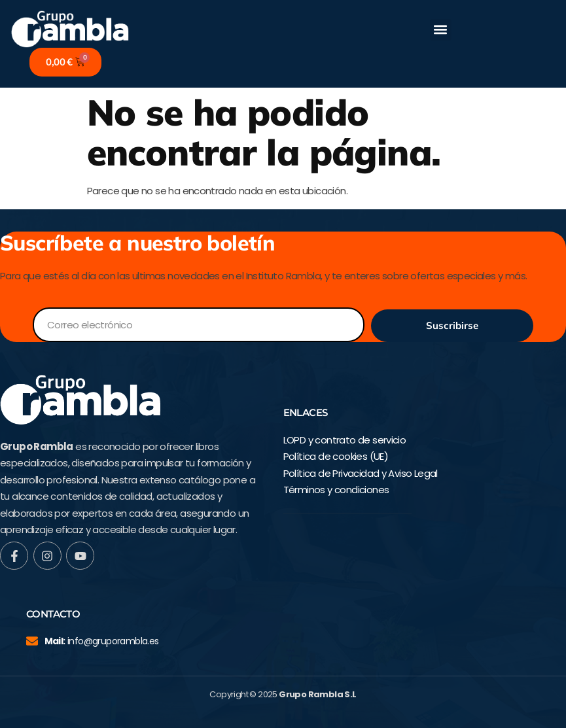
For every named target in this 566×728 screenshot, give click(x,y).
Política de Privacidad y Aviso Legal (361, 473)
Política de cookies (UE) (336, 456)
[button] (441, 30)
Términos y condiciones (336, 490)
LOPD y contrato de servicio (345, 440)
